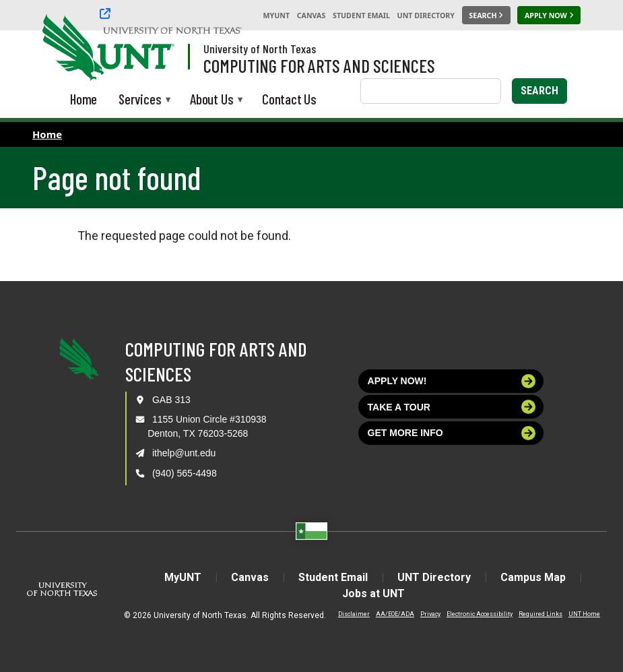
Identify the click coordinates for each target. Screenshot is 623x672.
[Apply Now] (549, 16)
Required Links (540, 614)
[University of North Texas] (172, 15)
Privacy (430, 614)
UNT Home (584, 614)
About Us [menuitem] (211, 100)
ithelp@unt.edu (184, 453)
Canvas (311, 16)
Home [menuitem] (84, 99)
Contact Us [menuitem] (289, 99)
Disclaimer (354, 614)
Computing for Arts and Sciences (319, 65)
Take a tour (452, 407)
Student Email (361, 16)
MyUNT (276, 16)
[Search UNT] (486, 16)
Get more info (452, 433)
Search (539, 91)
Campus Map (533, 577)
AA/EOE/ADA (395, 614)
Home (47, 134)
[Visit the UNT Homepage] (154, 49)
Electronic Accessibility (480, 614)
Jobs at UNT (373, 593)
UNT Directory (426, 16)
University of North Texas (260, 49)
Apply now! (452, 381)
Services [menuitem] (140, 100)
